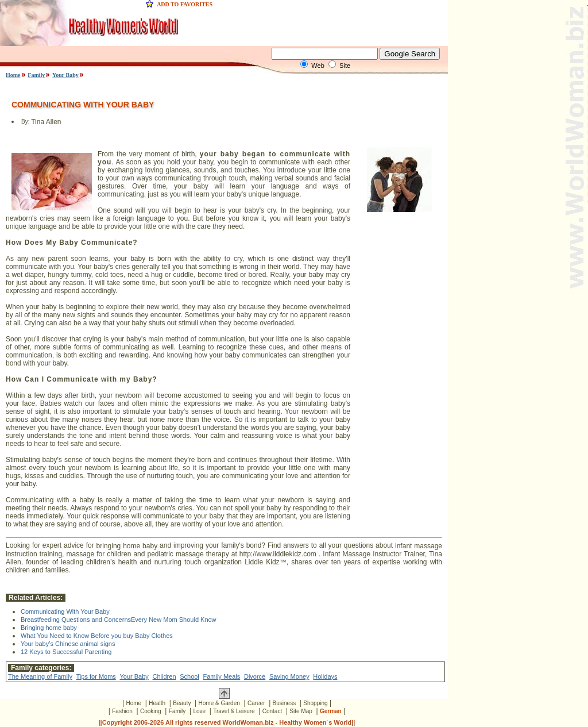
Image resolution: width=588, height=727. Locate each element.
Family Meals (221, 676)
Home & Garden (219, 703)
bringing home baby (127, 546)
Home (13, 75)
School (189, 676)
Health (157, 703)
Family (36, 75)
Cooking (151, 711)
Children (165, 676)
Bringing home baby (49, 628)
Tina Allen (46, 122)
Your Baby (65, 75)
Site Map (301, 711)
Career (256, 703)
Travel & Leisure (234, 711)
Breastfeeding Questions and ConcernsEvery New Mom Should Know (119, 620)
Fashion (122, 711)
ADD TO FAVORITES (185, 4)
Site (345, 66)
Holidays (325, 676)
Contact (272, 711)
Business (285, 703)
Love (199, 711)
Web (318, 66)
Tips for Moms (96, 676)
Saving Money (289, 676)
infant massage (419, 546)
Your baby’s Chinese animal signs (68, 644)
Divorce (255, 676)
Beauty (182, 703)
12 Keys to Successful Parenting (66, 652)
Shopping (315, 703)
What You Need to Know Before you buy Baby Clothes (97, 636)
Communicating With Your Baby (65, 611)
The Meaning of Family (40, 676)
